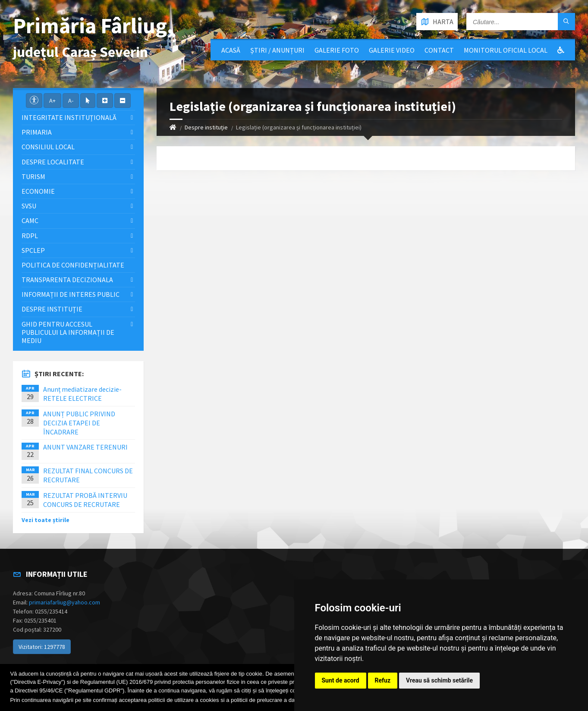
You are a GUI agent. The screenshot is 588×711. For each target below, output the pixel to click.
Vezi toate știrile (46, 520)
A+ (52, 101)
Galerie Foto (337, 50)
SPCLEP (33, 250)
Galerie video (392, 50)
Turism (33, 176)
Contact (439, 50)
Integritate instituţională (69, 117)
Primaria (37, 132)
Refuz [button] (383, 680)
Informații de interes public (71, 294)
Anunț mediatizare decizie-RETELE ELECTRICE (82, 394)
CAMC (30, 220)
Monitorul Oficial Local (506, 50)
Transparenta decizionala (67, 280)
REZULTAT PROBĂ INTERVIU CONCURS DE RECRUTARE (85, 500)
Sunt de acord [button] (341, 680)
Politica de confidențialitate (73, 265)
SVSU (29, 206)
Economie (38, 191)
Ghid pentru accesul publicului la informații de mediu (68, 332)
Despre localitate (53, 162)
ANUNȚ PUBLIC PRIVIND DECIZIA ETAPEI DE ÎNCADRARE (79, 423)
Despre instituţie (206, 127)
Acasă (231, 50)
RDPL (30, 236)
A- (71, 101)
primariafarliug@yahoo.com (64, 602)
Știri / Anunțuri (277, 50)
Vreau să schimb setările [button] (439, 680)
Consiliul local (48, 147)
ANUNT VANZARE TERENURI (85, 447)
